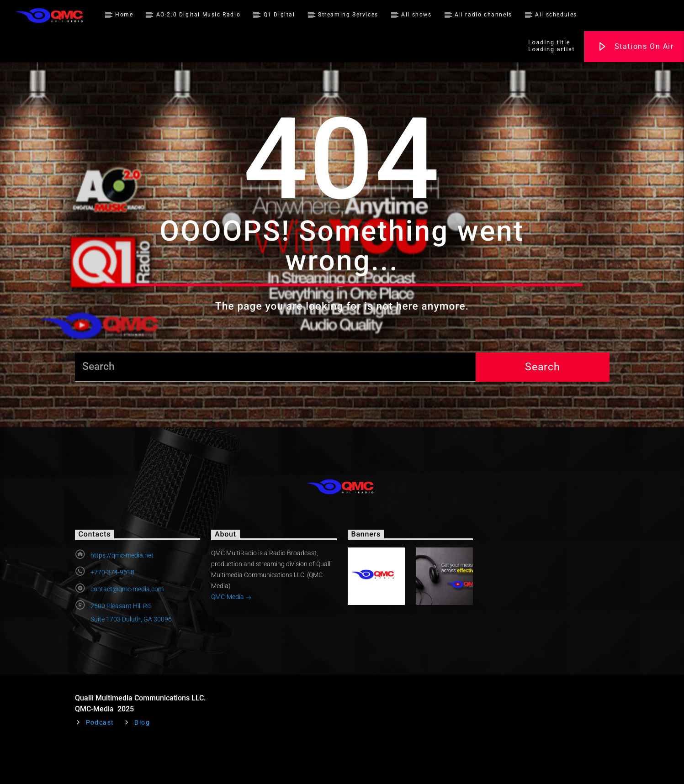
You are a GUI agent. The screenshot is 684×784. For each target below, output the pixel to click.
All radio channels (483, 15)
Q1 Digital (279, 15)
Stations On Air (636, 47)
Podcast (100, 760)
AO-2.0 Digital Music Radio (199, 15)
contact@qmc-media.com (127, 627)
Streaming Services (348, 15)
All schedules (556, 15)
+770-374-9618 (112, 610)
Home (124, 15)
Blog (142, 760)
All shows (416, 15)
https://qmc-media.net (122, 593)
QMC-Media (231, 636)
